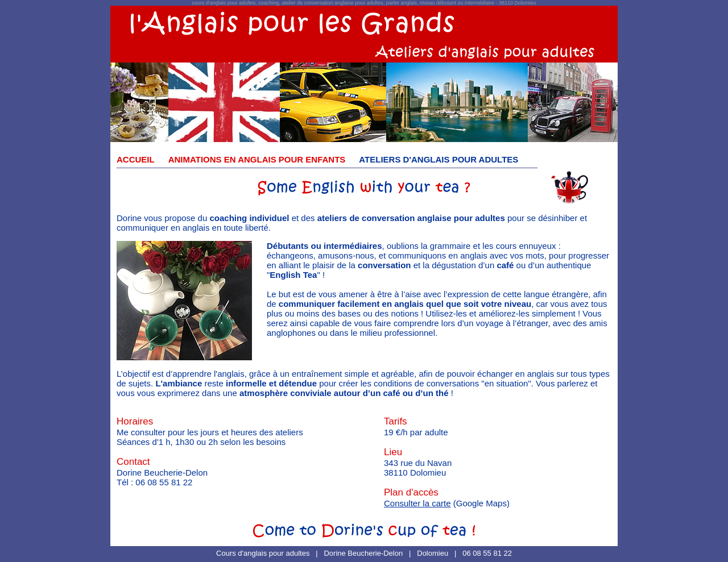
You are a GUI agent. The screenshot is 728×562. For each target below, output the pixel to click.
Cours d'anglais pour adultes (263, 553)
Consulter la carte (417, 503)
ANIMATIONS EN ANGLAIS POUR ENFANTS (257, 159)
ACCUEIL (136, 159)
